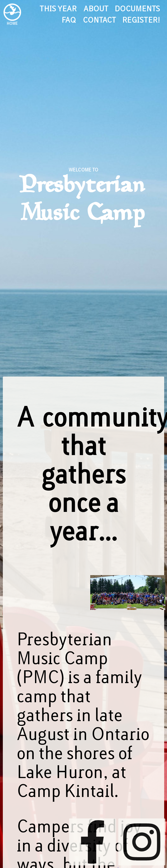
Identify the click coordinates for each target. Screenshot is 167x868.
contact (99, 20)
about (96, 9)
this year (58, 9)
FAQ (69, 20)
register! (141, 20)
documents (137, 9)
